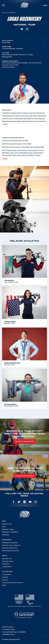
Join (45, 5)
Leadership (7, 567)
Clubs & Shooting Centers (13, 582)
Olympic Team (8, 561)
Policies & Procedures (11, 545)
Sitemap (5, 535)
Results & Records (10, 548)
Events (5, 580)
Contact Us (7, 524)
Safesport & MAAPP (10, 532)
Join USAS (6, 574)
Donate (5, 577)
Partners (6, 564)
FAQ (4, 527)
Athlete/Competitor (10, 543)
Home (4, 13)
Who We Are (7, 559)
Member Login (8, 529)
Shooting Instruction (10, 551)
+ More (5, 124)
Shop (4, 585)
